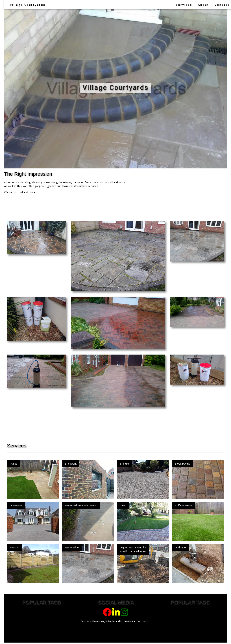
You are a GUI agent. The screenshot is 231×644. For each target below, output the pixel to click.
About (203, 5)
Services (184, 5)
